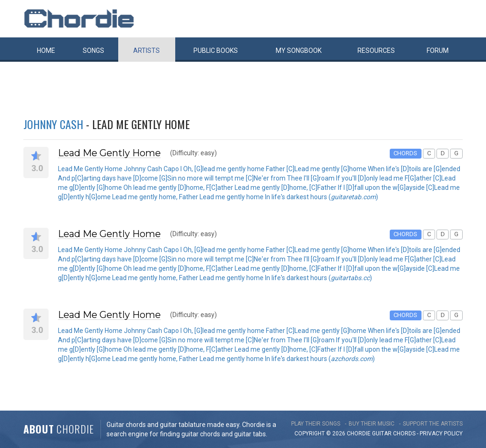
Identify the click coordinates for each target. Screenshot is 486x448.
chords (404, 434)
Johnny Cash (53, 124)
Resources (376, 51)
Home (46, 51)
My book (299, 51)
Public (216, 51)
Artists (147, 51)
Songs (93, 51)
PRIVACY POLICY (441, 434)
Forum (438, 51)
